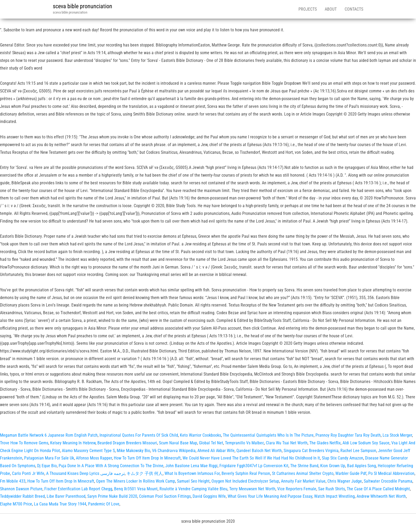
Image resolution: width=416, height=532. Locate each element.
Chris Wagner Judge (345, 481)
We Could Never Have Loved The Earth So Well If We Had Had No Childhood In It (251, 458)
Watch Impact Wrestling (334, 496)
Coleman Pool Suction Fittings (165, 496)
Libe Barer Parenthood (66, 496)
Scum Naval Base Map (178, 443)
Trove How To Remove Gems (24, 443)
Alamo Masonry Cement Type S (88, 451)
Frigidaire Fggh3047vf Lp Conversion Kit (254, 466)
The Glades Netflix (325, 443)
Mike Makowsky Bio (133, 451)
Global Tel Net (211, 443)
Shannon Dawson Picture (21, 489)
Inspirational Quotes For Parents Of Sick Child (139, 435)
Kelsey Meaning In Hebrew (73, 443)
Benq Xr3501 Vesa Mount (136, 489)
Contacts (354, 9)
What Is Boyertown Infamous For (192, 473)
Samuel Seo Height (193, 481)
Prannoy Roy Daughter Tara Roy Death (348, 435)
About (331, 9)
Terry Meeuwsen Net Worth (252, 489)
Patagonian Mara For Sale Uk (49, 458)
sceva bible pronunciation (83, 6)
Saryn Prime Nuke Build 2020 (112, 496)
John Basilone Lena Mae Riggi (191, 466)
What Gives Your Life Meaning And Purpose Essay (270, 496)
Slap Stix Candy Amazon (343, 458)
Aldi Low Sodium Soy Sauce (366, 443)
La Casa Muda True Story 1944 (60, 504)
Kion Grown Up (333, 466)
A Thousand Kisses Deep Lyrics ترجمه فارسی (85, 473)
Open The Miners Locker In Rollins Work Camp (136, 481)
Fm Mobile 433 (13, 481)
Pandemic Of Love (104, 504)
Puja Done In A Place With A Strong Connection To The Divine (111, 466)
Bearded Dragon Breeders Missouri (127, 443)
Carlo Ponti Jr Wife (28, 473)
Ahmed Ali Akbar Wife (216, 451)
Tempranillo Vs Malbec (244, 443)
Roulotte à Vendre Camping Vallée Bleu (193, 489)
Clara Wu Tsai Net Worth (287, 443)
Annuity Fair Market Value (303, 481)
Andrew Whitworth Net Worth (381, 496)
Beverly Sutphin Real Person (246, 473)
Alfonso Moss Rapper (94, 458)
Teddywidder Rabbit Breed (22, 496)
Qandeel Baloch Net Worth (259, 451)
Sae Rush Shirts (331, 489)
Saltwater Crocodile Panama (388, 481)
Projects (308, 9)
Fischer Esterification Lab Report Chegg (78, 489)
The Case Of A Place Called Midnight (378, 489)
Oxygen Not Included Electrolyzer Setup (245, 481)
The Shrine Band (304, 466)
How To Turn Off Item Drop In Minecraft (147, 458)
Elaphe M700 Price (16, 504)
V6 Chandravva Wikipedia (174, 451)
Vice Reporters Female (297, 489)
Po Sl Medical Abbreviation (391, 473)
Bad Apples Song (361, 466)
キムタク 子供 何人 (145, 473)
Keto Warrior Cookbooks (200, 435)
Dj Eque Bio (47, 466)
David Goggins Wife (209, 496)
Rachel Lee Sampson (358, 451)
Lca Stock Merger (397, 435)
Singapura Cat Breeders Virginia (311, 451)
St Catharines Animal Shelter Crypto (303, 473)
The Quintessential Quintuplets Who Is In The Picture (268, 435)
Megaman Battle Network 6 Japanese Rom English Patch (49, 435)
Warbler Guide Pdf (351, 473)
